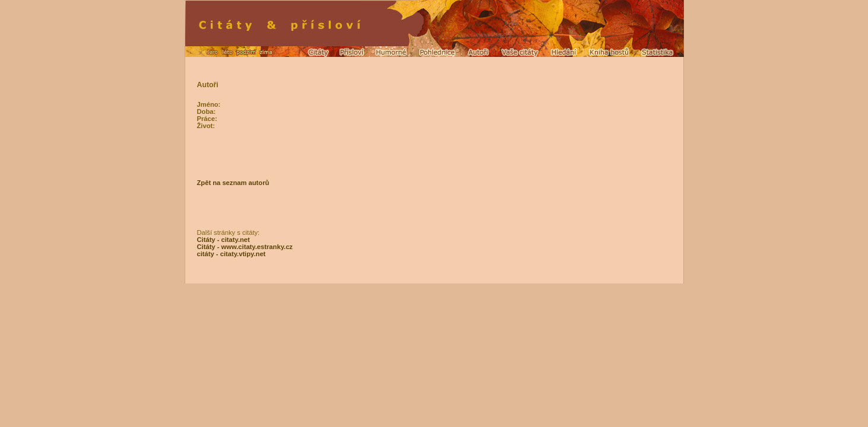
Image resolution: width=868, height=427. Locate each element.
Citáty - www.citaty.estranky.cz (245, 247)
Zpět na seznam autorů (233, 183)
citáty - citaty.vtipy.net (232, 254)
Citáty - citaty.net (224, 240)
